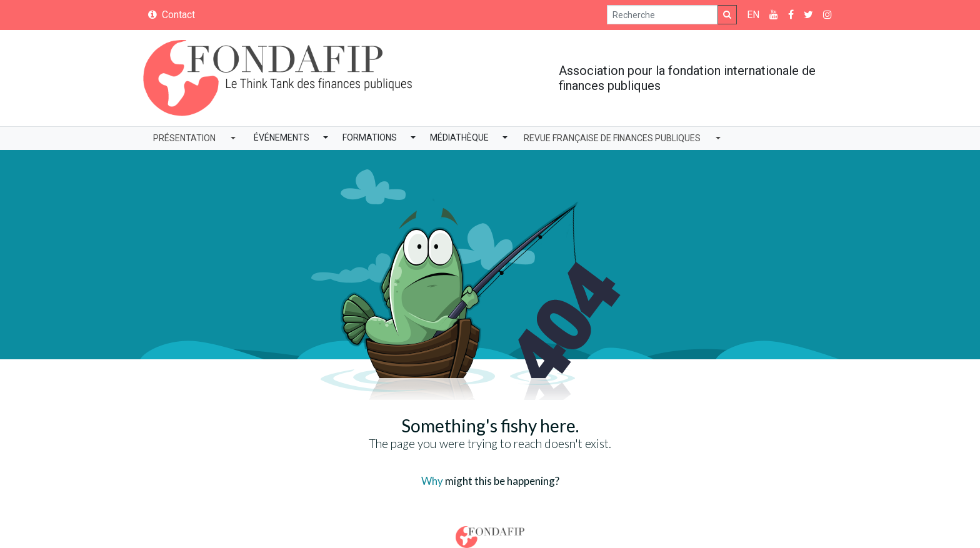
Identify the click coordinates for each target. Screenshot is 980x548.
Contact (172, 15)
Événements (282, 137)
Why (432, 481)
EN (753, 15)
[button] (326, 138)
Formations (370, 137)
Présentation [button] (184, 138)
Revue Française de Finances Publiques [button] (612, 138)
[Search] (662, 15)
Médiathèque (459, 137)
